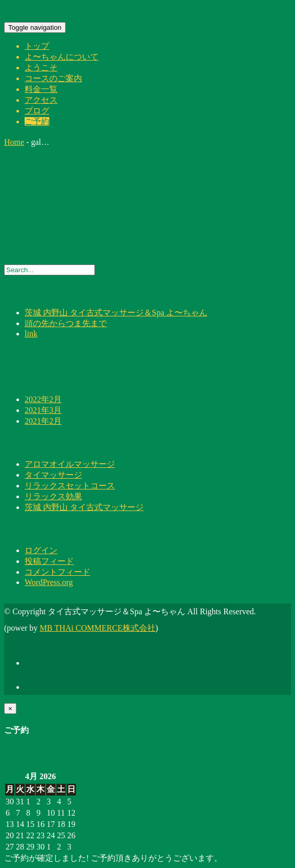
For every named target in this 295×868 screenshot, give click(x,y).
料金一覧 (41, 89)
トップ (37, 46)
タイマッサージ (53, 475)
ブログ (37, 111)
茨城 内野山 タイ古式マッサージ (84, 507)
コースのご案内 (53, 78)
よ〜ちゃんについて (62, 57)
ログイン (41, 550)
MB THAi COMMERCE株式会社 (97, 628)
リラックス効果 (53, 496)
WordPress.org (49, 582)
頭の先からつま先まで (66, 323)
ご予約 (37, 121)
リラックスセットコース (70, 486)
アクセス (41, 100)
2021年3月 (43, 410)
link (31, 334)
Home (14, 142)
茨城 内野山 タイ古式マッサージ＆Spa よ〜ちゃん (116, 313)
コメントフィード (57, 572)
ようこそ (41, 68)
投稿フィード (49, 561)
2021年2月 (43, 421)
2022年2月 (43, 399)
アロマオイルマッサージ (70, 464)
